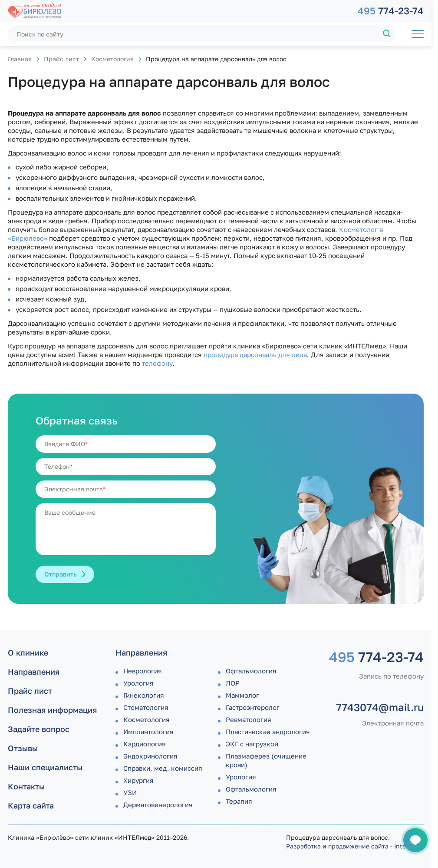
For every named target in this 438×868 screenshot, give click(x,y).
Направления (34, 672)
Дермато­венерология (158, 805)
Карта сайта (31, 805)
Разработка (303, 846)
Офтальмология (251, 671)
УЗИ (130, 792)
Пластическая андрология (268, 732)
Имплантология (148, 732)
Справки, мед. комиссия (163, 768)
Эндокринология (150, 756)
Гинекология (144, 695)
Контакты (26, 786)
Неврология (143, 671)
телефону (157, 363)
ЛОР (233, 683)
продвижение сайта (358, 846)
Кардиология (145, 744)
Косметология (112, 59)
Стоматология (146, 707)
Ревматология (249, 719)
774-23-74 (391, 11)
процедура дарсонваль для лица (255, 354)
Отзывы (23, 748)
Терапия (239, 801)
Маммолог (242, 695)
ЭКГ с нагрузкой (252, 744)
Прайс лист (61, 59)
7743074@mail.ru (380, 707)
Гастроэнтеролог (253, 707)
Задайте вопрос (39, 729)
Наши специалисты (45, 767)
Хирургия (138, 780)
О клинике (28, 653)
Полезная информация (52, 710)
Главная (20, 59)
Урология (138, 683)
